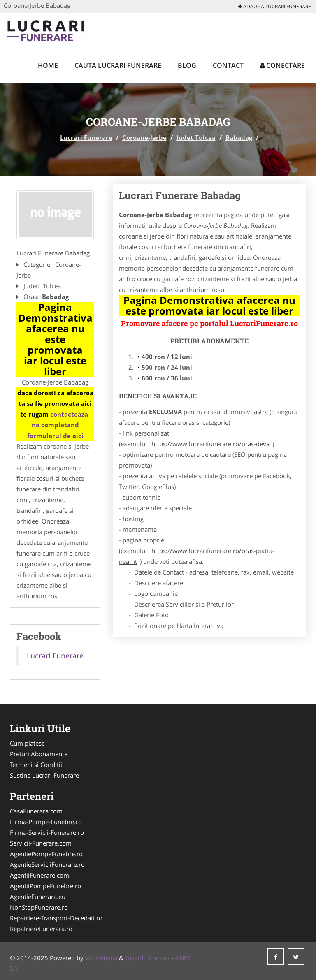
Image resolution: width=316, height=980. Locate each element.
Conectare (282, 65)
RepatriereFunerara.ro (41, 929)
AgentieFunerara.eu (38, 897)
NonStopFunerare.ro (39, 907)
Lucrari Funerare (86, 137)
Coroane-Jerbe (144, 137)
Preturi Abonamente (39, 754)
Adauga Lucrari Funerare (275, 6)
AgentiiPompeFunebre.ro (45, 886)
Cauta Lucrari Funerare (118, 65)
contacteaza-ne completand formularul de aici (59, 425)
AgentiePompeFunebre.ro (46, 854)
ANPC (183, 958)
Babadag (239, 137)
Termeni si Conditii (36, 765)
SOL (16, 968)
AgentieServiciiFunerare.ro (47, 864)
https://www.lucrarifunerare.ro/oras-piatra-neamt (197, 556)
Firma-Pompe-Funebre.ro (46, 822)
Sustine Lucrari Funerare (44, 775)
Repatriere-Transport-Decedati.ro (56, 918)
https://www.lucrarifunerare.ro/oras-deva (210, 444)
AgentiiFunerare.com (39, 875)
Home (48, 65)
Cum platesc (27, 743)
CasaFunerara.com (36, 811)
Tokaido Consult (148, 958)
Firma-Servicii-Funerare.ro (47, 832)
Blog (187, 65)
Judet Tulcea (196, 137)
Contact (228, 65)
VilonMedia (101, 958)
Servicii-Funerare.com (41, 843)
